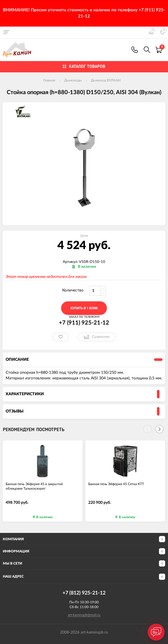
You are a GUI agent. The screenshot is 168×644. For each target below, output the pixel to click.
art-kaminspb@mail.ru (84, 615)
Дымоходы (73, 80)
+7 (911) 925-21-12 (135, 50)
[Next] (160, 429)
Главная (49, 80)
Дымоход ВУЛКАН (106, 80)
